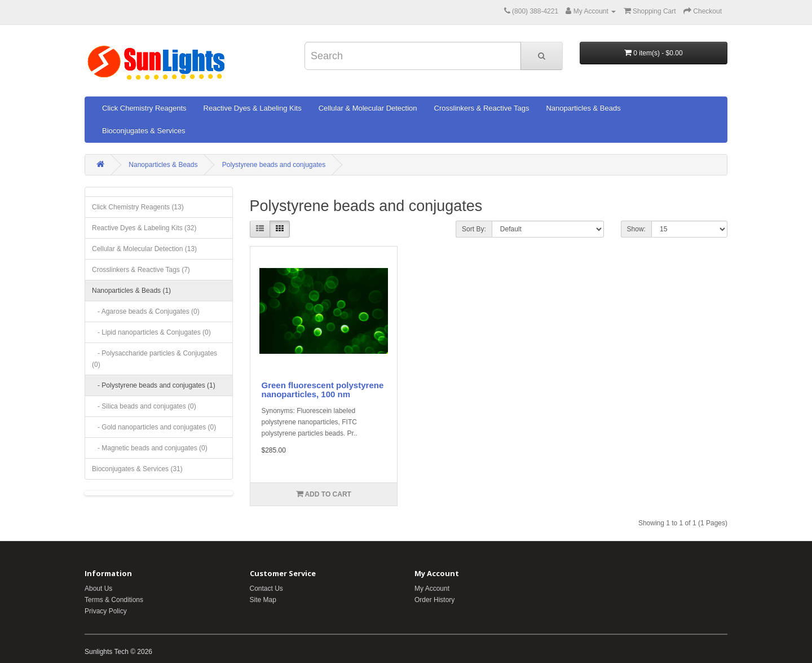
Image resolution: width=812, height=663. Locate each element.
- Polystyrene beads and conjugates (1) (154, 385)
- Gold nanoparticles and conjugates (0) (154, 427)
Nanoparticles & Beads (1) (131, 291)
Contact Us (266, 589)
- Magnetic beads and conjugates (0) (150, 448)
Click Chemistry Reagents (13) (138, 207)
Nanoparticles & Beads (583, 108)
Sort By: (474, 229)
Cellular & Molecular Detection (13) (144, 249)
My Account (432, 589)
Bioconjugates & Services (144, 131)
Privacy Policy (106, 611)
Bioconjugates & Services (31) (137, 469)
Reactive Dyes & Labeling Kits (253, 108)
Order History (434, 600)
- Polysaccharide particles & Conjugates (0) (155, 359)
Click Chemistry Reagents (144, 108)
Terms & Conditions (114, 600)
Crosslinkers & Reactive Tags (482, 108)
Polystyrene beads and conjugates (274, 165)
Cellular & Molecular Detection (368, 108)
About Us (98, 589)
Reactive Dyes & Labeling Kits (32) (144, 228)
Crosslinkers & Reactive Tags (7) (141, 270)
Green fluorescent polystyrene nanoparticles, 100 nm (323, 390)
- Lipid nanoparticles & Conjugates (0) (151, 332)
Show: (636, 229)
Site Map (263, 600)
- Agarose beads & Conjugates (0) (146, 311)
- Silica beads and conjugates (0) (144, 406)
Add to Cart (324, 494)
